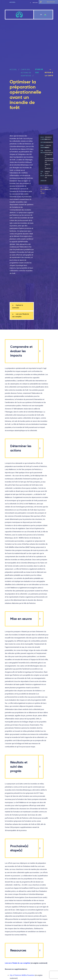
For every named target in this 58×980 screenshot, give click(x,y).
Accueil (13, 2)
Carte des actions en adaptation (26, 73)
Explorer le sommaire (18, 307)
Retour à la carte (49, 73)
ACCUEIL (13, 69)
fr (45, 15)
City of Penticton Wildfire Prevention (22, 976)
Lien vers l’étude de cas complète (21, 316)
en (41, 15)
